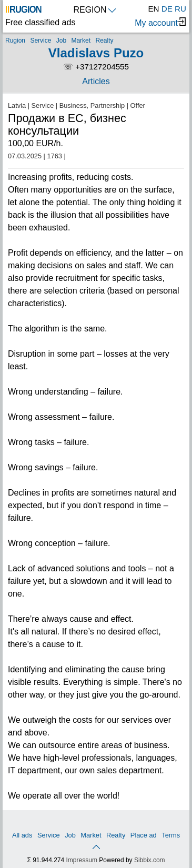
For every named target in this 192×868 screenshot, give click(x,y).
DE (167, 9)
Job (61, 41)
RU (180, 9)
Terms (171, 835)
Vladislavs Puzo (96, 53)
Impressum (82, 860)
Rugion (15, 41)
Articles (96, 81)
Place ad (144, 835)
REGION (94, 10)
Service (41, 41)
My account (160, 22)
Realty (104, 41)
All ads (22, 835)
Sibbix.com (150, 860)
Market (81, 41)
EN (153, 9)
